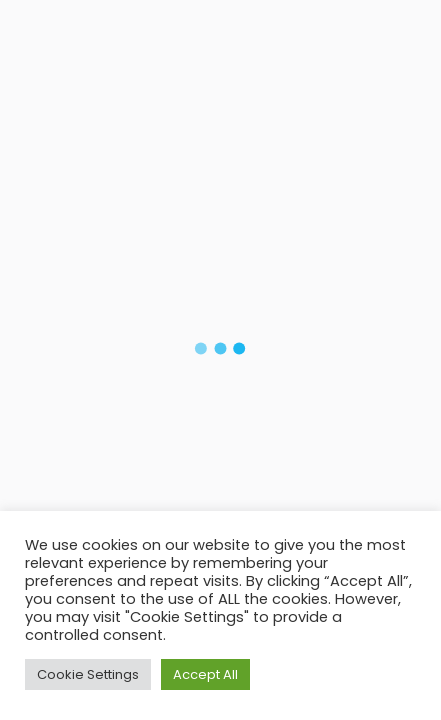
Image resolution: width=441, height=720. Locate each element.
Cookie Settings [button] (88, 674)
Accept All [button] (205, 674)
